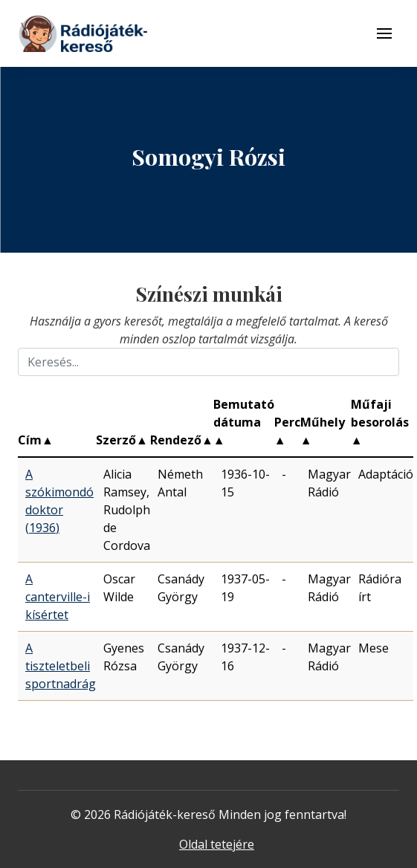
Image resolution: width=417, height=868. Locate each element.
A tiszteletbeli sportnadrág (61, 666)
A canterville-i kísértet (58, 597)
